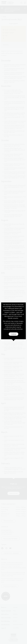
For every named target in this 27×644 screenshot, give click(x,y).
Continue (13, 334)
